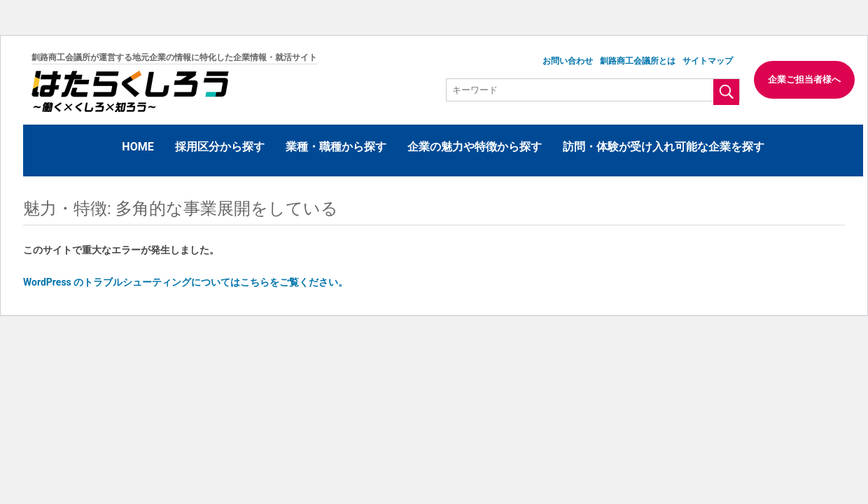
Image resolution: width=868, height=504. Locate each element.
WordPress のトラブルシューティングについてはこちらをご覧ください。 (185, 282)
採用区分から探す (220, 147)
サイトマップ (708, 61)
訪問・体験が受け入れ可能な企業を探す (664, 147)
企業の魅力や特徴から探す (475, 147)
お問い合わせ (568, 61)
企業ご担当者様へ (804, 79)
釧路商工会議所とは (638, 61)
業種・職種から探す (336, 147)
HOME (138, 147)
